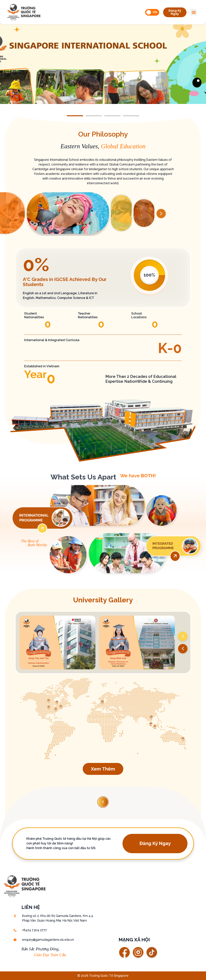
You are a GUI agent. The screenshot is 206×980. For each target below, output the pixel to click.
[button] (175, 12)
